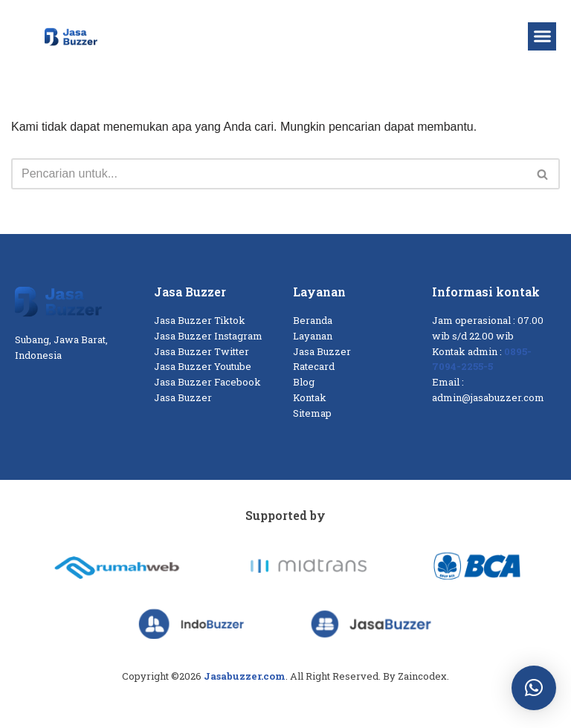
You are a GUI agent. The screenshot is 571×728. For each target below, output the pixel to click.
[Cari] (269, 174)
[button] (542, 36)
